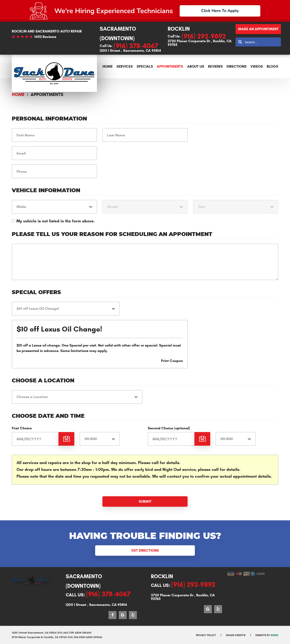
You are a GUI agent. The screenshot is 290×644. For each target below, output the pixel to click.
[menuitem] (108, 66)
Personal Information (49, 119)
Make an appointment (258, 29)
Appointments (170, 66)
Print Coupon (172, 361)
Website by (267, 635)
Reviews (215, 66)
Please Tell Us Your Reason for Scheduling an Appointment (112, 234)
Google (123, 615)
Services (125, 66)
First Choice (22, 428)
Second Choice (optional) (169, 428)
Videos (257, 66)
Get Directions (145, 550)
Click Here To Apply (220, 11)
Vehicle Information (46, 191)
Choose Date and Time (48, 416)
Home (108, 66)
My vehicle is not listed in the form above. (56, 221)
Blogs (272, 66)
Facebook (112, 615)
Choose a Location (43, 381)
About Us (196, 66)
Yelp (133, 615)
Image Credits (236, 635)
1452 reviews (45, 37)
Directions (237, 66)
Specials (145, 66)
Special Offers (36, 293)
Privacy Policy (206, 635)
